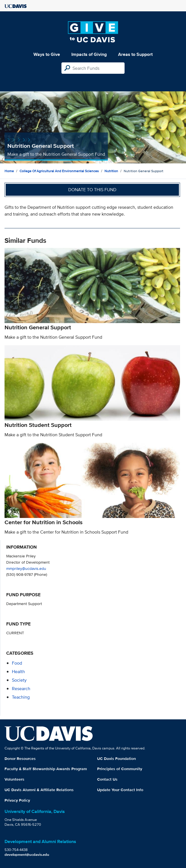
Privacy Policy (17, 800)
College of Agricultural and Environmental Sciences (59, 171)
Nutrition (111, 171)
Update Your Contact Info (120, 790)
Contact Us (107, 779)
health (18, 672)
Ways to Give (47, 54)
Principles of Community (120, 769)
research (21, 689)
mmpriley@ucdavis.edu (26, 568)
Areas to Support (135, 54)
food (17, 663)
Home (9, 171)
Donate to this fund (92, 190)
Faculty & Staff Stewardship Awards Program (46, 769)
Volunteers (14, 779)
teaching (21, 697)
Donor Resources (20, 759)
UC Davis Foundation (116, 759)
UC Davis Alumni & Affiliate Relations (39, 790)
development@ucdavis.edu (27, 855)
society (19, 680)
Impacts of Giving (89, 54)
